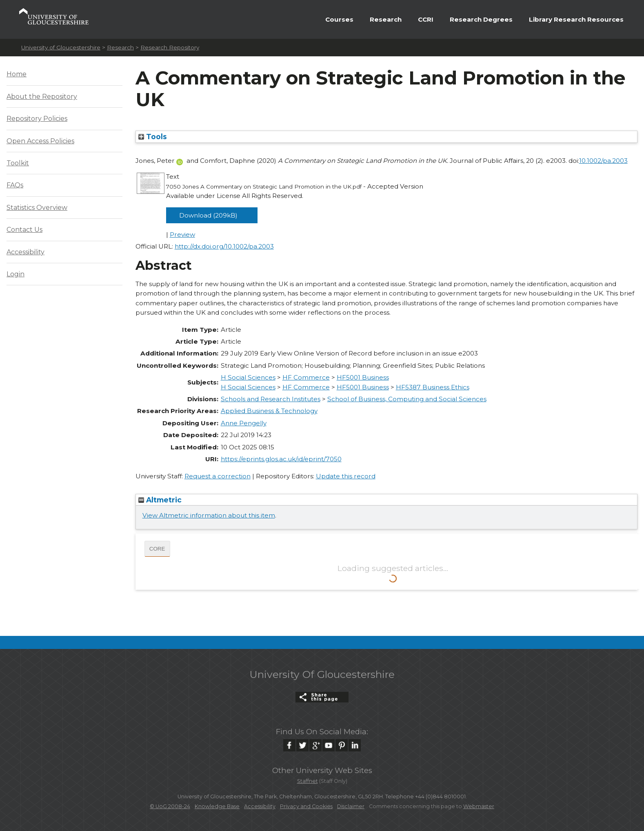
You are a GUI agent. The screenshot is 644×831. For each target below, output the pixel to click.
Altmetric (160, 500)
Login (16, 274)
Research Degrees (481, 19)
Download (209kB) (208, 215)
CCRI (426, 19)
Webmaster (479, 806)
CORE (157, 549)
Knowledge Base (217, 806)
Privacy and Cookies (306, 806)
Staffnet (308, 781)
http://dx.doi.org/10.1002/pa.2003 (224, 246)
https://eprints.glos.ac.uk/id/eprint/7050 (281, 459)
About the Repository (42, 97)
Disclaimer (351, 806)
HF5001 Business (363, 377)
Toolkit (18, 163)
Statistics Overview (37, 208)
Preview (182, 234)
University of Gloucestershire (61, 47)
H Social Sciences (248, 377)
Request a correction (218, 476)
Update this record (346, 476)
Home (17, 74)
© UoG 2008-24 (170, 806)
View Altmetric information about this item (209, 515)
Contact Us (24, 230)
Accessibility (26, 252)
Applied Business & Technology (269, 411)
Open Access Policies (40, 141)
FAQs (15, 185)
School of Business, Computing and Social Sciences (407, 399)
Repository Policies (37, 119)
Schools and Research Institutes (271, 399)
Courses (339, 19)
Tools (153, 137)
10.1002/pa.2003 (603, 161)
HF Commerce (306, 377)
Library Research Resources (576, 19)
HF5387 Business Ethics (433, 387)
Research (386, 19)
